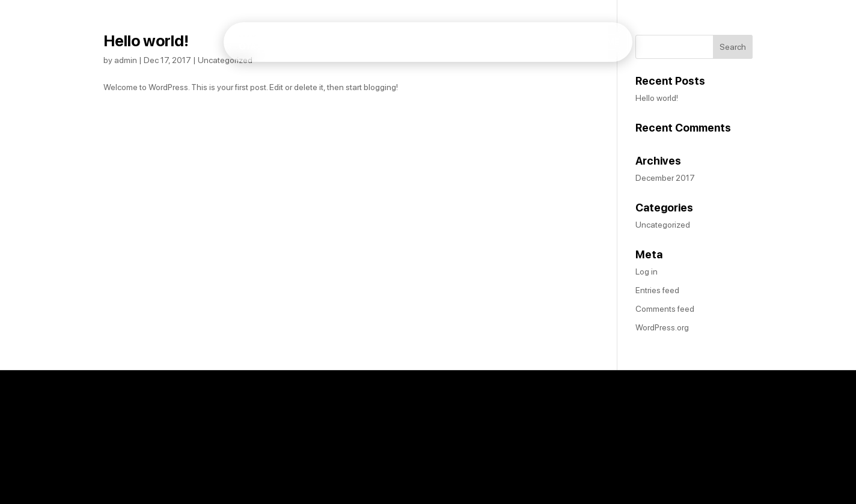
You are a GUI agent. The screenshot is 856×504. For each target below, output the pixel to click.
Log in (647, 272)
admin (126, 60)
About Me (597, 50)
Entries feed (657, 290)
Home (546, 50)
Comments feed (665, 309)
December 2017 (665, 178)
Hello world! (146, 41)
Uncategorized (225, 60)
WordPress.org (662, 327)
